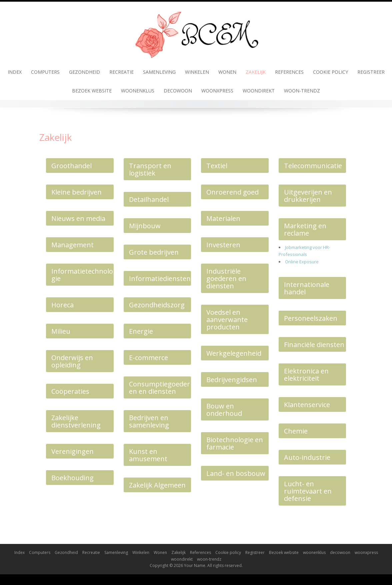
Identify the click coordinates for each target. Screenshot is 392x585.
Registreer (371, 72)
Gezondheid (84, 72)
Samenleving (159, 72)
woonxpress (217, 91)
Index (15, 72)
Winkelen (197, 72)
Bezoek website (92, 91)
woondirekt (259, 91)
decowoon (178, 91)
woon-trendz (302, 91)
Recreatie (121, 72)
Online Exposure (302, 262)
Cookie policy (330, 72)
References (289, 72)
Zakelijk (256, 72)
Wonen (227, 72)
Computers (45, 72)
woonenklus (138, 91)
